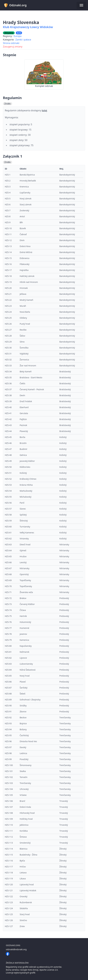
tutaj (44, 110)
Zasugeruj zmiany (13, 47)
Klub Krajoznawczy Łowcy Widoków (28, 27)
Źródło (8, 104)
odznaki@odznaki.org (16, 949)
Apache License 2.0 (49, 970)
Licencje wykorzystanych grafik (21, 973)
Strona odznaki (11, 43)
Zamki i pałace (23, 40)
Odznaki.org (15, 5)
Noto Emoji (33, 970)
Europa (18, 36)
